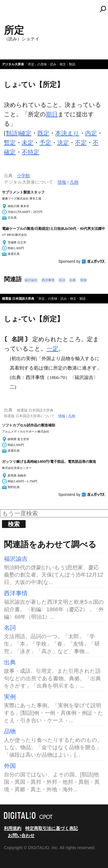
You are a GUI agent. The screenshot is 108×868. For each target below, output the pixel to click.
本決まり (67, 133)
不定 (81, 143)
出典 (73, 280)
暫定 (10, 143)
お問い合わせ (21, 835)
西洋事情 (48, 280)
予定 (45, 143)
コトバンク (56, 9)
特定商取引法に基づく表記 (52, 828)
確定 (26, 133)
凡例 (74, 182)
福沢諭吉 (31, 280)
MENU (10, 11)
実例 (83, 280)
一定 (52, 349)
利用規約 (13, 828)
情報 (62, 182)
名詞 (62, 280)
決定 (63, 143)
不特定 (31, 152)
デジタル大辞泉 (13, 64)
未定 (28, 143)
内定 (91, 133)
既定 (43, 133)
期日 (52, 114)
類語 (12, 133)
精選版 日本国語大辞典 (18, 299)
